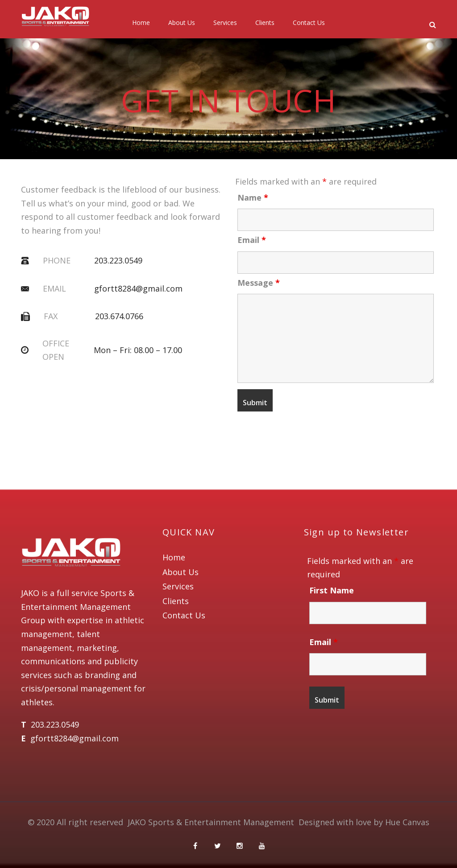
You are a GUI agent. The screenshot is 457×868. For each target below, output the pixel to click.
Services (225, 23)
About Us (182, 23)
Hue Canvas (407, 822)
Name (253, 197)
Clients (265, 23)
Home (141, 23)
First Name (332, 590)
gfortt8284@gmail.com (138, 288)
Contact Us (309, 23)
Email (252, 240)
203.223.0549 (118, 260)
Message (259, 283)
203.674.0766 (119, 316)
